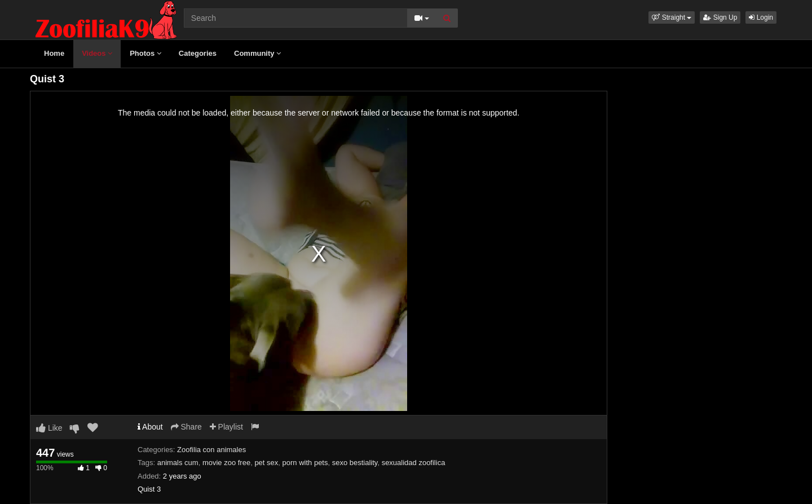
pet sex (266, 463)
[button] (672, 17)
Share (186, 427)
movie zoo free (226, 463)
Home (54, 53)
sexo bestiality (355, 463)
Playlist (226, 427)
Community (257, 53)
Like (49, 428)
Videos (97, 53)
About (150, 427)
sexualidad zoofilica (414, 463)
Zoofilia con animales (211, 450)
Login (761, 17)
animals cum (178, 463)
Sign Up (720, 17)
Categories (198, 53)
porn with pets (305, 463)
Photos (145, 53)
